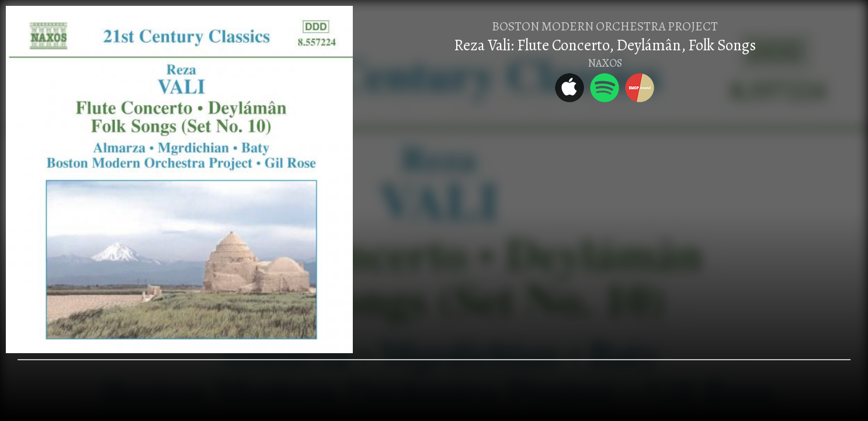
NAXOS (605, 63)
